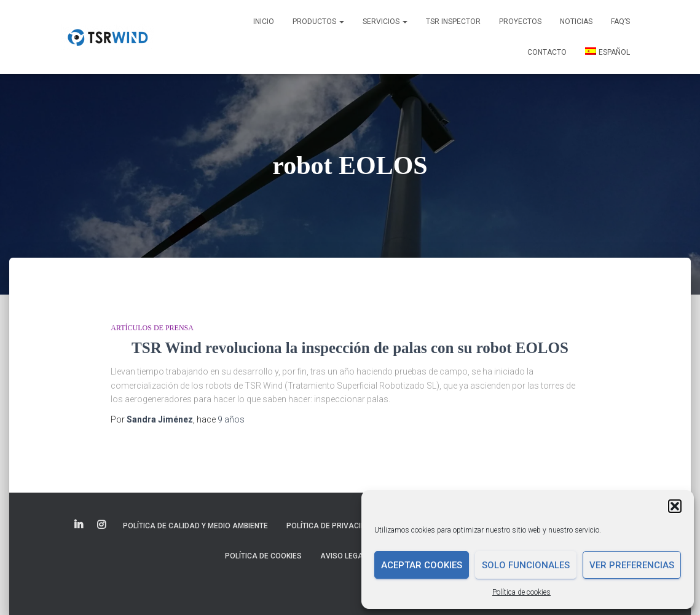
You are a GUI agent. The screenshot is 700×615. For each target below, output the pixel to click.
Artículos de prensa (152, 328)
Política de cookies (521, 592)
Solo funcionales (526, 565)
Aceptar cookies (422, 565)
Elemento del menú (80, 525)
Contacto (547, 52)
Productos (318, 22)
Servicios (385, 22)
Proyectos (520, 22)
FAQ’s (620, 22)
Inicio (264, 22)
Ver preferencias (632, 565)
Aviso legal (344, 556)
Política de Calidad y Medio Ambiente (195, 526)
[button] (675, 506)
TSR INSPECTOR (453, 22)
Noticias (576, 22)
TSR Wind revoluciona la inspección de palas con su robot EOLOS (350, 348)
